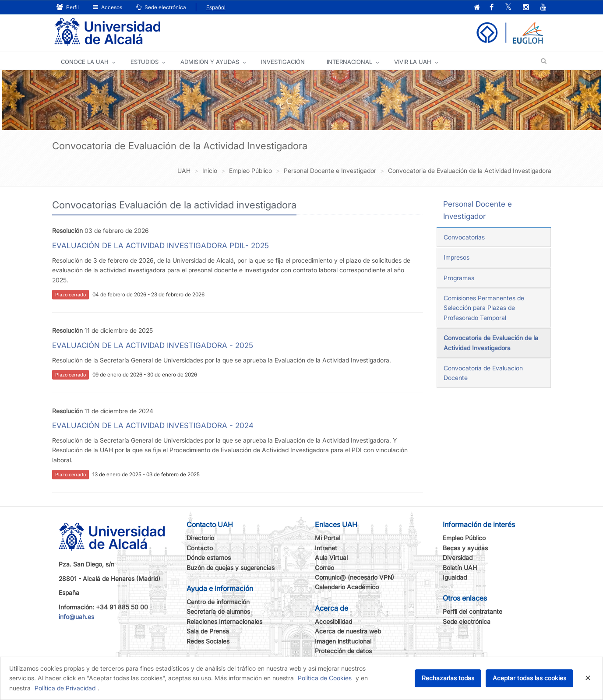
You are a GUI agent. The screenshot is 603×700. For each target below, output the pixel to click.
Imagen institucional (343, 641)
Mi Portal (328, 538)
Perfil (68, 7)
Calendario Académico (347, 587)
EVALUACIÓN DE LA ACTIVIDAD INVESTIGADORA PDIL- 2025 (160, 246)
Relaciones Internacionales (224, 621)
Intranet (326, 548)
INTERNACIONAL (349, 62)
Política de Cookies (325, 678)
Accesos (108, 7)
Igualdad (455, 577)
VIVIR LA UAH (413, 62)
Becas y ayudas (465, 548)
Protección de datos (343, 651)
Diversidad (458, 558)
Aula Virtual (331, 558)
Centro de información (218, 602)
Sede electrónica (161, 7)
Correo (324, 568)
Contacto (200, 548)
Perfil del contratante (473, 611)
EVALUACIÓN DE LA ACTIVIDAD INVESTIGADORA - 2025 (153, 345)
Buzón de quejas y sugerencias (231, 568)
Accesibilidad (333, 621)
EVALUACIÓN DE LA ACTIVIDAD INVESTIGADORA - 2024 (153, 426)
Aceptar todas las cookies (529, 678)
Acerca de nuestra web (348, 631)
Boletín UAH (460, 568)
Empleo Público (464, 538)
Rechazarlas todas (448, 678)
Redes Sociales (208, 641)
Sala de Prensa (208, 631)
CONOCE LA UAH (85, 62)
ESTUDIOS (145, 62)
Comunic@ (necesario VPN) (354, 577)
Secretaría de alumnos (218, 611)
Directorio (200, 538)
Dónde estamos (209, 558)
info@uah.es (76, 617)
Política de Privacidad (65, 688)
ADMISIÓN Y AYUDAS (210, 62)
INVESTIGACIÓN (283, 62)
